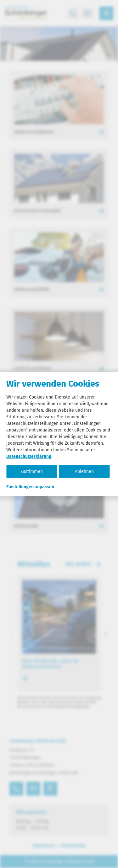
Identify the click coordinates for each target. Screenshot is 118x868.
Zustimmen (32, 471)
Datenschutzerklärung (29, 456)
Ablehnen (84, 471)
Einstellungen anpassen (30, 487)
